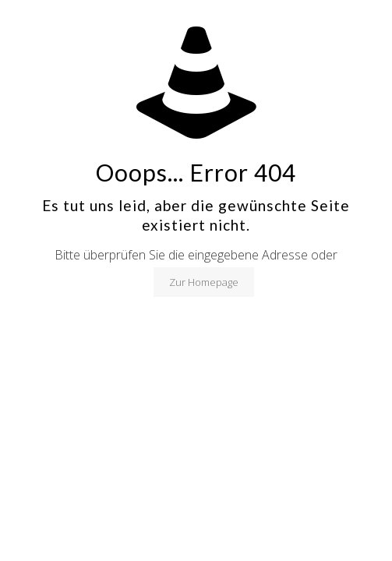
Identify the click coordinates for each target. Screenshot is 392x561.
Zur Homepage (204, 282)
